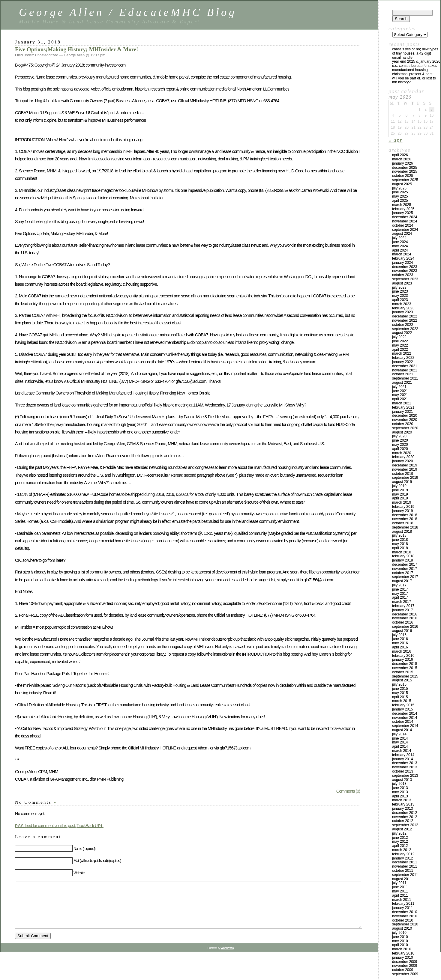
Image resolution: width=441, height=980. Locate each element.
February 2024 (403, 258)
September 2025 (405, 180)
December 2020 (405, 416)
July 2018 (399, 535)
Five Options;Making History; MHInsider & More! (76, 49)
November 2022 (405, 320)
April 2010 (400, 945)
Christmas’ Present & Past (412, 74)
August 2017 (402, 581)
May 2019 (400, 494)
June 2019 (400, 490)
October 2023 (403, 275)
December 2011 (405, 862)
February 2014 (403, 755)
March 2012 (402, 850)
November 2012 (405, 817)
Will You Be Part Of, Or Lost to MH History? (414, 80)
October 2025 (403, 176)
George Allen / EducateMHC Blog (128, 12)
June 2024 (400, 242)
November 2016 (405, 618)
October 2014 (403, 722)
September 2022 (405, 329)
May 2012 (400, 841)
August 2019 (402, 482)
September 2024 (405, 230)
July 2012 (399, 833)
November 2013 (405, 767)
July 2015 (399, 684)
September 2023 (405, 279)
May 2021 (400, 395)
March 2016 (402, 651)
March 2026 (402, 159)
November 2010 (405, 916)
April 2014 (400, 746)
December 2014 (405, 713)
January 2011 (402, 908)
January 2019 (402, 511)
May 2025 (400, 196)
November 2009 (405, 966)
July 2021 (399, 387)
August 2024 (402, 234)
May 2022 (400, 345)
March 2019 (402, 502)
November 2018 (405, 519)
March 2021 (402, 403)
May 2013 (400, 792)
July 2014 (399, 734)
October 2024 (403, 225)
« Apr (395, 140)
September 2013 (405, 776)
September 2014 (405, 726)
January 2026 (402, 163)
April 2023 (400, 300)
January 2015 (402, 709)
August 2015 (402, 680)
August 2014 (402, 730)
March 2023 (402, 304)
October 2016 (403, 622)
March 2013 (402, 800)
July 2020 (399, 436)
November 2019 (405, 469)
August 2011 (402, 879)
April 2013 (400, 796)
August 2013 (402, 780)
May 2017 (400, 594)
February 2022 (403, 358)
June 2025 (400, 192)
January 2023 (402, 312)
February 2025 (403, 209)
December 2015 (405, 664)
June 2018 (400, 540)
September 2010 (405, 924)
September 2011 (405, 875)
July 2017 (399, 585)
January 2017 (402, 610)
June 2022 (400, 341)
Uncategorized (47, 55)
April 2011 (400, 895)
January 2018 (402, 560)
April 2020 (400, 449)
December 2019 (405, 465)
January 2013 (402, 809)
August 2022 (402, 333)
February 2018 (403, 556)
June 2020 (400, 440)
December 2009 (405, 962)
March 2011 (402, 900)
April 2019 (400, 498)
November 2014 (405, 718)
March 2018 (402, 552)
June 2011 (400, 887)
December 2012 (405, 813)
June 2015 (400, 689)
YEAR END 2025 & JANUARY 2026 (416, 61)
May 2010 (400, 941)
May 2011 (400, 891)
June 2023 (400, 291)
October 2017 (403, 573)
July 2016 (399, 635)
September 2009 (405, 974)
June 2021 (400, 391)
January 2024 (402, 263)
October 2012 (403, 821)
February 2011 (403, 904)
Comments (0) (348, 791)
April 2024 (400, 250)
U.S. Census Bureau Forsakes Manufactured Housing (415, 68)
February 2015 (403, 705)
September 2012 (405, 825)
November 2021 (405, 370)
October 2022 (403, 325)
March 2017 (402, 602)
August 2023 (402, 283)
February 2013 (403, 804)
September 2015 (405, 676)
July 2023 (399, 287)
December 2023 (405, 267)
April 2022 (400, 350)
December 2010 (405, 912)
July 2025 (399, 188)
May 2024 (400, 246)
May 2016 (400, 643)
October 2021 (403, 374)
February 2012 (403, 854)
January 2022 (402, 362)
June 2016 (400, 639)
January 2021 (402, 412)
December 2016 (405, 614)
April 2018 (400, 548)
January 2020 (402, 461)
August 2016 (402, 631)
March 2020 (402, 453)
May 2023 (400, 296)
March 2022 (402, 353)
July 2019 (399, 486)
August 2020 (402, 432)
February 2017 (403, 606)
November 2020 (405, 420)
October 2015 (403, 672)
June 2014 (400, 738)
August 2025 (402, 184)
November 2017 (405, 569)
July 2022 (399, 337)
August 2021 (402, 383)
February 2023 (403, 308)
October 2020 (403, 424)
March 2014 (402, 751)
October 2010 (403, 920)
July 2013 (399, 784)
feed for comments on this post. (45, 826)
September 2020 (405, 428)
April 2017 (400, 597)
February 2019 (403, 507)
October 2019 (403, 474)
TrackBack (90, 826)
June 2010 (400, 937)
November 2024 (405, 221)
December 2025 (405, 168)
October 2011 (403, 871)
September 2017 (405, 577)
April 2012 (400, 846)
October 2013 (403, 771)
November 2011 (405, 866)
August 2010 (402, 928)
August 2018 (402, 532)
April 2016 (400, 647)
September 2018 (405, 527)
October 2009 (403, 970)
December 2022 (405, 316)
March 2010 (402, 949)
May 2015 (400, 693)
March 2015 (402, 701)
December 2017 (405, 564)
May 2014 (400, 742)
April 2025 (400, 201)
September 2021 (405, 378)
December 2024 (405, 217)
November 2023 (405, 271)
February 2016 (403, 656)
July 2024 (399, 238)
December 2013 (405, 763)
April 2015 (400, 697)
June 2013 (400, 788)
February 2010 (403, 953)
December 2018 (405, 515)
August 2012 (402, 829)
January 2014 (402, 759)
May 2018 (400, 544)
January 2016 (402, 660)
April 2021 (400, 399)
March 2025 (402, 205)
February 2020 (403, 457)
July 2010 (399, 933)
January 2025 (402, 213)
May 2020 (400, 445)
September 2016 (405, 627)
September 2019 (405, 478)
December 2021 (405, 366)
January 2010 (402, 958)
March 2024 (402, 254)
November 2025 (405, 171)
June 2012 (400, 838)
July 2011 (399, 883)
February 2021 (403, 407)
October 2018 (403, 523)
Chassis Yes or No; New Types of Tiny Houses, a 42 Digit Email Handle (415, 53)
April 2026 (400, 155)
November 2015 (405, 668)
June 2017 (400, 589)
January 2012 (402, 858)
